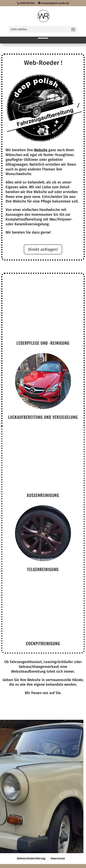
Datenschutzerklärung (31, 858)
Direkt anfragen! (43, 249)
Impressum (58, 858)
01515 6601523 (27, 3)
